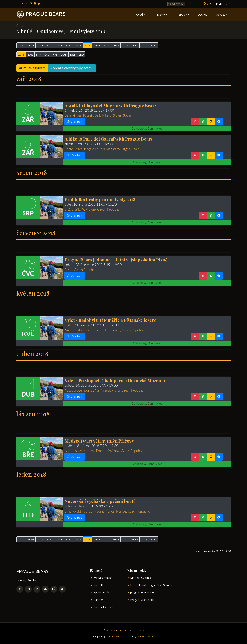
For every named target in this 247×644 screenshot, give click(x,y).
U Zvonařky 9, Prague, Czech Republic (92, 209)
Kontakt (99, 585)
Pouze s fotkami (33, 68)
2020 (69, 45)
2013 (135, 45)
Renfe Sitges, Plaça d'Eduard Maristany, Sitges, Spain (102, 149)
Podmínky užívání (104, 607)
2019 (78, 45)
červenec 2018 (36, 233)
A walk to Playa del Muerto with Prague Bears (111, 105)
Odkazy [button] (221, 15)
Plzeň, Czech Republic (80, 270)
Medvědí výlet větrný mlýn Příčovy (99, 441)
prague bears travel (142, 593)
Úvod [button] (140, 15)
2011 (154, 45)
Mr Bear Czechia (141, 578)
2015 (116, 45)
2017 (97, 45)
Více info (75, 122)
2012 (144, 45)
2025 (21, 45)
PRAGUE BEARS (46, 14)
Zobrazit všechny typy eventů (72, 68)
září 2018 (29, 78)
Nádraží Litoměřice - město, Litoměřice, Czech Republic (104, 330)
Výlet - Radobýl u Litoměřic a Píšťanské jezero (111, 320)
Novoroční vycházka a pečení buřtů (100, 501)
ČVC (47, 54)
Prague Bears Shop (142, 600)
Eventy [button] (161, 15)
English (220, 4)
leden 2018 (31, 474)
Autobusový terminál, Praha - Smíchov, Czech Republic (104, 451)
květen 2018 (33, 293)
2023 (40, 45)
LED (81, 54)
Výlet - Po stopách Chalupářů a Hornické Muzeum (115, 380)
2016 (106, 45)
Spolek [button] (183, 15)
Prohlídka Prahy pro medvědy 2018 (100, 199)
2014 (125, 45)
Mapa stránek (102, 578)
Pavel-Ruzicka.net (146, 636)
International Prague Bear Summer (152, 585)
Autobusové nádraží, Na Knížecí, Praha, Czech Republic (104, 390)
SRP (39, 54)
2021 (59, 45)
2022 (50, 45)
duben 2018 (32, 353)
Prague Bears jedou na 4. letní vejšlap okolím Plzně (116, 260)
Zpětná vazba (102, 593)
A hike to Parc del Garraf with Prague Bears (109, 139)
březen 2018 (33, 414)
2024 (31, 45)
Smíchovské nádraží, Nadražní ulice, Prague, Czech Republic (107, 511)
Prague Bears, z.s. (117, 630)
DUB (64, 54)
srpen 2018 (32, 172)
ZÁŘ (30, 54)
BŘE (73, 54)
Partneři (99, 600)
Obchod (203, 15)
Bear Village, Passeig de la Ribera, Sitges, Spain (98, 115)
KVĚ (55, 54)
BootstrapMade (113, 636)
